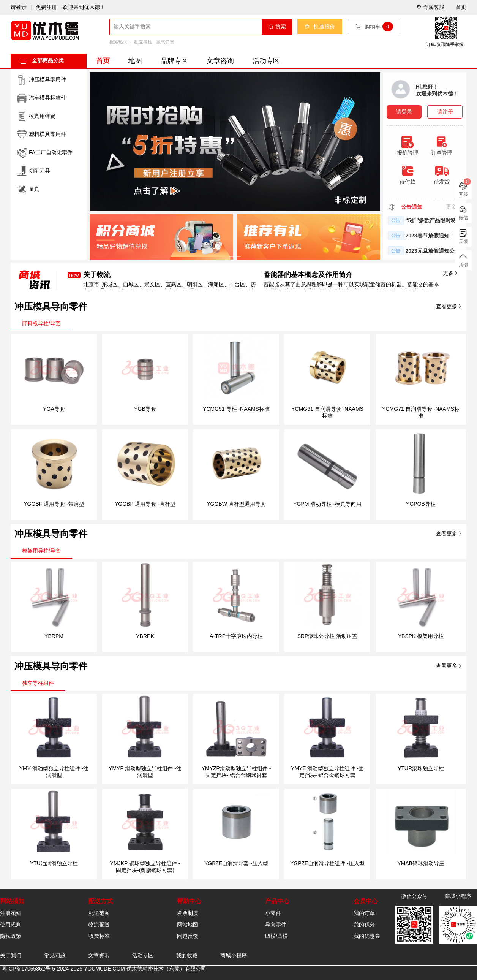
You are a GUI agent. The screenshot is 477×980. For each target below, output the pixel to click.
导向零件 (276, 925)
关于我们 (11, 955)
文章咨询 (220, 61)
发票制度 (188, 913)
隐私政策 (11, 936)
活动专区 (266, 61)
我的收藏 (187, 955)
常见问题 (55, 955)
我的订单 (364, 913)
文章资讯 (99, 955)
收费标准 (99, 936)
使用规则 (11, 925)
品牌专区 (174, 61)
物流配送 (99, 925)
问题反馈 (188, 936)
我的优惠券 (367, 936)
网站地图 (188, 925)
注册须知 (11, 913)
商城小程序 (234, 955)
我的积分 (364, 925)
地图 (135, 61)
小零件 (273, 913)
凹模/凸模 (276, 936)
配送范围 (99, 913)
